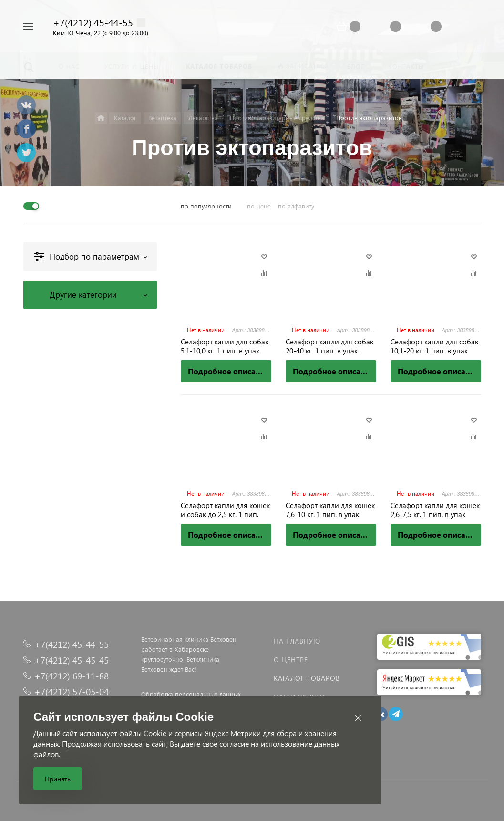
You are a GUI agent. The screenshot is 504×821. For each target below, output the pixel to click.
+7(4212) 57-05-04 (72, 691)
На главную (297, 641)
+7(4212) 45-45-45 (72, 660)
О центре (291, 660)
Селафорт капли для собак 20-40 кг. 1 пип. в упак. (329, 346)
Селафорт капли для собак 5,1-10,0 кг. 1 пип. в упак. (225, 346)
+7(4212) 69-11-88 (72, 676)
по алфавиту (296, 206)
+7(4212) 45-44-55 (93, 22)
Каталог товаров (307, 678)
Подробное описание (229, 371)
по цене (259, 206)
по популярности (206, 206)
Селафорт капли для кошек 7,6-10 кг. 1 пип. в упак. (330, 510)
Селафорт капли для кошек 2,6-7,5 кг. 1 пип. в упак (435, 510)
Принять (58, 779)
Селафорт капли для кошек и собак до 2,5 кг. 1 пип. (225, 510)
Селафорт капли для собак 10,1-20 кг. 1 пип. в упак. (434, 346)
